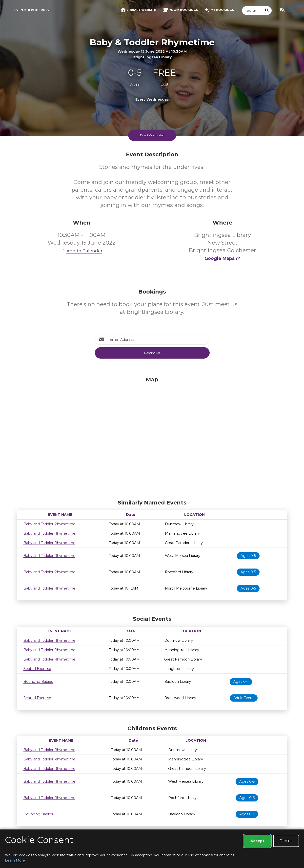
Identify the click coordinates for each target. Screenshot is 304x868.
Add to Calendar (82, 251)
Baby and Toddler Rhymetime (49, 524)
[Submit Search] (267, 11)
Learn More (15, 860)
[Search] (252, 11)
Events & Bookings (31, 10)
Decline (286, 841)
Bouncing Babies (38, 682)
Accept (257, 841)
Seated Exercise (37, 669)
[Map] (152, 437)
